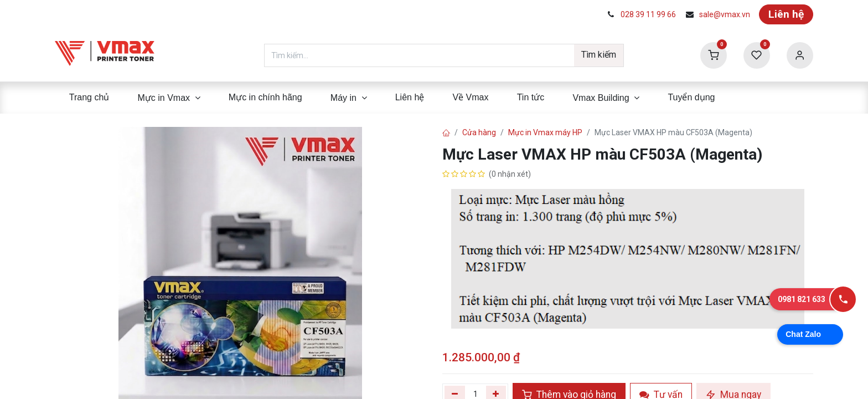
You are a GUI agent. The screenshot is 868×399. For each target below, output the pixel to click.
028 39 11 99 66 (648, 14)
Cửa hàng (479, 132)
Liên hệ (786, 14)
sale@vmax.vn (725, 14)
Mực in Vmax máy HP (545, 132)
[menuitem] (89, 98)
